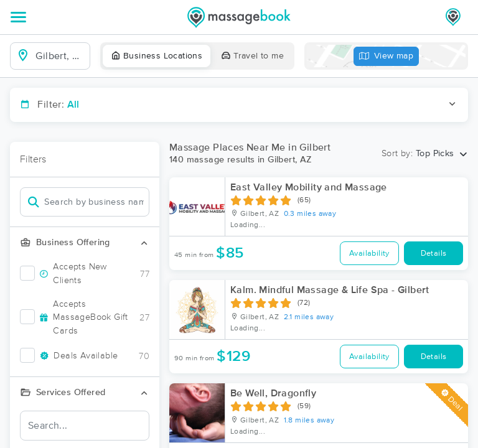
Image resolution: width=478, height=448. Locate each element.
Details (434, 254)
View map (387, 56)
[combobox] (60, 56)
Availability (369, 254)
